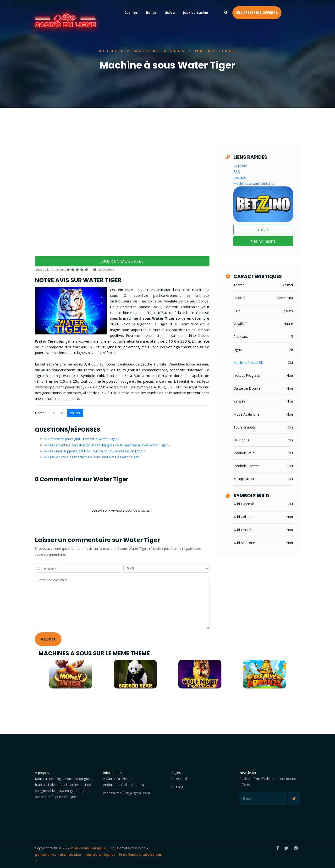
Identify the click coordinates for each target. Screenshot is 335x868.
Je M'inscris (263, 241)
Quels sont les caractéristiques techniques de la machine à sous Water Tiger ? (107, 445)
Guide (189, 13)
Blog (180, 787)
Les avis (240, 177)
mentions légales (100, 854)
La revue (240, 166)
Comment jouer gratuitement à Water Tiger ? (82, 439)
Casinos (150, 13)
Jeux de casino (214, 13)
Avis (263, 230)
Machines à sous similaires (254, 183)
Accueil (181, 779)
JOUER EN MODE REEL (122, 261)
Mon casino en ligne (88, 848)
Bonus (170, 13)
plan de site (70, 854)
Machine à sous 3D (249, 363)
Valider (75, 413)
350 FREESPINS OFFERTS (276, 13)
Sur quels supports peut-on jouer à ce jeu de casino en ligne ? (95, 451)
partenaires (46, 854)
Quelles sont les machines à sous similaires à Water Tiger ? (93, 457)
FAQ (237, 172)
